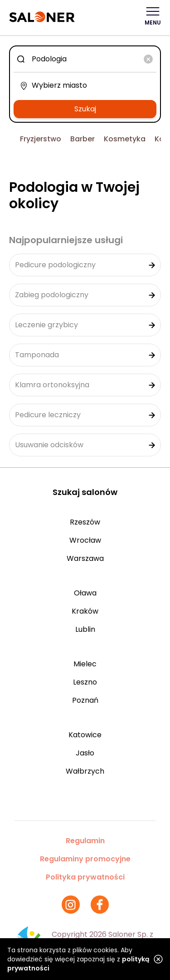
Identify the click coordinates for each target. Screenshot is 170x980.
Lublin (85, 629)
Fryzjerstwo (41, 139)
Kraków (85, 611)
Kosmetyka (125, 139)
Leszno (85, 682)
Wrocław (85, 540)
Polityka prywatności (85, 877)
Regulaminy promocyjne (85, 859)
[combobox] (85, 59)
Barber (83, 139)
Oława (85, 593)
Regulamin (85, 841)
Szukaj (85, 109)
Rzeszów (85, 522)
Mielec (85, 664)
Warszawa (85, 558)
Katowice (85, 735)
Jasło (85, 753)
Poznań (85, 700)
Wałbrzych (85, 771)
